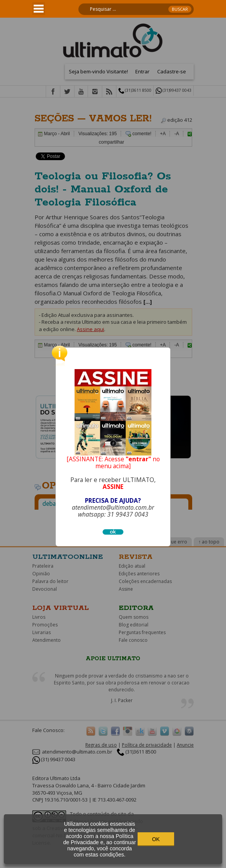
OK (156, 839)
